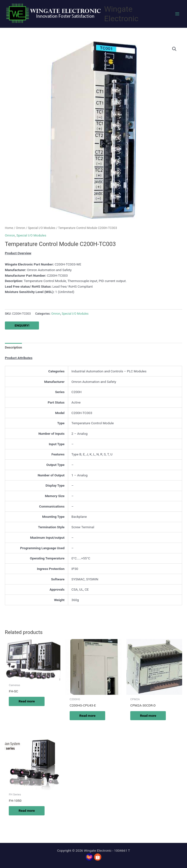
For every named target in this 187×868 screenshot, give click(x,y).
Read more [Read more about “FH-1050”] (27, 811)
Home (9, 228)
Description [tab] (13, 347)
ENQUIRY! (22, 325)
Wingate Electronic (121, 14)
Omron (20, 228)
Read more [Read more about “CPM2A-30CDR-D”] (148, 716)
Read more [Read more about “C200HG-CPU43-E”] (87, 716)
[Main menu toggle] (177, 14)
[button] (174, 49)
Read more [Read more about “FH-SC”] (27, 701)
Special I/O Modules (42, 228)
